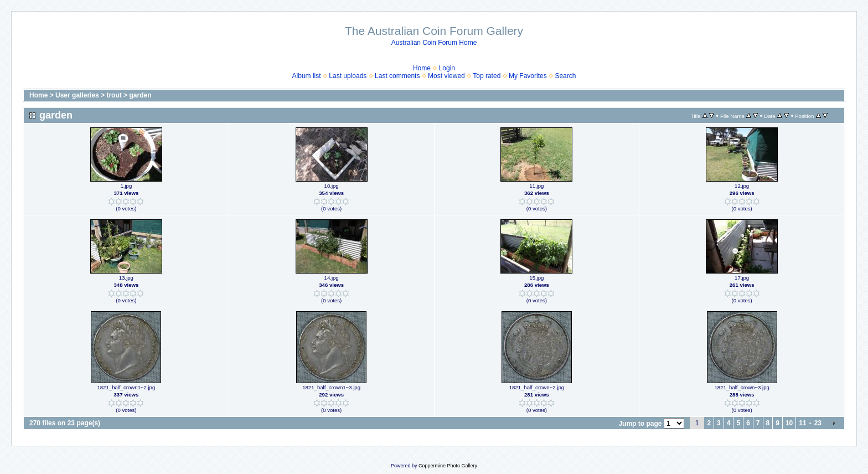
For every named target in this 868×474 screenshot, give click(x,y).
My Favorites (528, 76)
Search (565, 76)
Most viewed (446, 76)
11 (802, 423)
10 (789, 423)
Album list (307, 76)
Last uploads (348, 76)
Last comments (397, 76)
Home (422, 68)
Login (447, 68)
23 (818, 423)
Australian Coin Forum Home (434, 43)
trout (114, 95)
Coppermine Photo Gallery (448, 466)
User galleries (77, 95)
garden (140, 95)
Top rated (487, 76)
